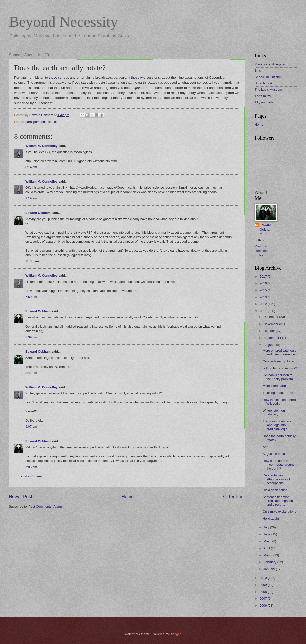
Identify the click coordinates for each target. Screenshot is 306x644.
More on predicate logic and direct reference (279, 352)
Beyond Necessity (63, 22)
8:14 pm (31, 167)
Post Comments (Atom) (45, 507)
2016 (264, 283)
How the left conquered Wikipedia (279, 402)
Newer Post (20, 497)
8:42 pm (31, 373)
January (270, 569)
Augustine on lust (275, 454)
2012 (264, 304)
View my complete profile (261, 251)
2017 (264, 277)
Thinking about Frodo (278, 393)
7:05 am (31, 467)
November (271, 324)
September (272, 338)
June (267, 534)
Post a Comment (32, 476)
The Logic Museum (268, 90)
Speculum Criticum (268, 77)
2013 (264, 297)
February (270, 562)
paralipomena (35, 122)
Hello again (271, 519)
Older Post (234, 497)
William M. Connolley (42, 146)
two (143, 78)
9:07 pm (31, 427)
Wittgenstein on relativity (274, 412)
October (270, 331)
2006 (264, 606)
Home (128, 497)
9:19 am (31, 198)
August (269, 345)
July (267, 527)
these (53, 78)
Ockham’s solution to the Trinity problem (278, 377)
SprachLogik (264, 83)
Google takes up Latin (278, 361)
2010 (264, 578)
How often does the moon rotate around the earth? (279, 465)
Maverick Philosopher (270, 64)
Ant (265, 447)
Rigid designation (275, 490)
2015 (264, 290)
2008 (264, 592)
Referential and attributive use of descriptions (276, 479)
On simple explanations (279, 512)
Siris (258, 71)
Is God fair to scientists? (280, 368)
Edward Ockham (38, 213)
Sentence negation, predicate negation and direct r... (278, 501)
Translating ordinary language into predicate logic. (277, 425)
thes (134, 78)
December (271, 317)
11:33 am (32, 261)
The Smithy (263, 96)
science (52, 122)
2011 (264, 311)
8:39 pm (31, 337)
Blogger (175, 634)
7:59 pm (31, 297)
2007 (264, 599)
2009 (264, 585)
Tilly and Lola (264, 102)
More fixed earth (274, 386)
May (267, 541)
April (267, 548)
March (268, 555)
